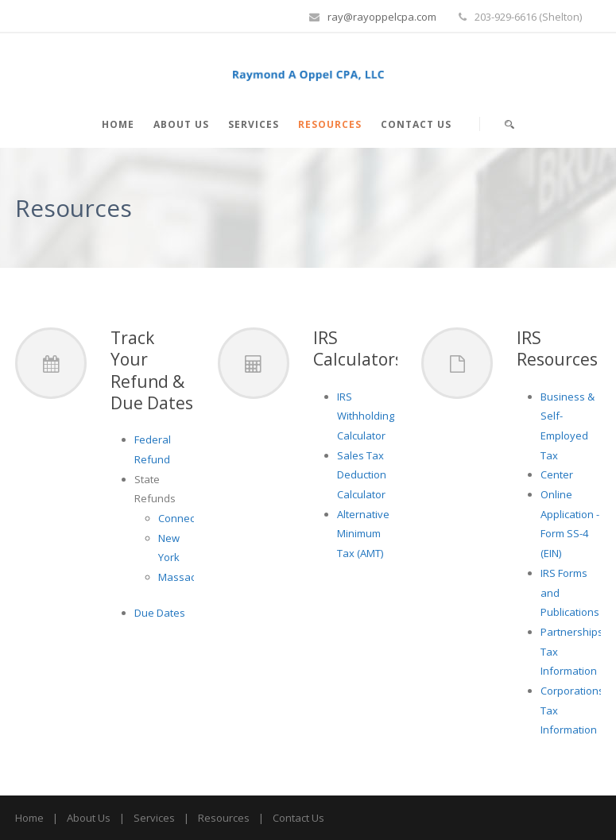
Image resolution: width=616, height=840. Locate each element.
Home (118, 124)
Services (254, 124)
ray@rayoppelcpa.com (382, 17)
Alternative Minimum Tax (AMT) (363, 534)
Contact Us (416, 124)
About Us (181, 124)
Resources (330, 124)
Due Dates (160, 613)
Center (557, 474)
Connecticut (186, 518)
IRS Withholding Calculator (366, 416)
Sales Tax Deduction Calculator (362, 475)
